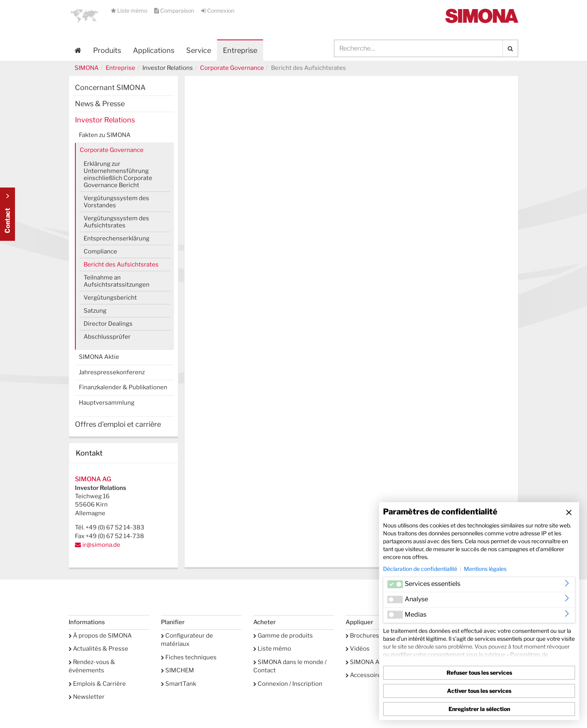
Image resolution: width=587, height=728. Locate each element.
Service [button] (199, 50)
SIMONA (87, 68)
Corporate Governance (232, 68)
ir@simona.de (101, 545)
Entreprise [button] (240, 50)
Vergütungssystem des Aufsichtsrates (116, 222)
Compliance (100, 251)
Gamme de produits (283, 636)
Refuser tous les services (479, 673)
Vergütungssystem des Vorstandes (116, 202)
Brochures (362, 636)
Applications (154, 50)
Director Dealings (108, 324)
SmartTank (179, 684)
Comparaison (175, 10)
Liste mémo (130, 10)
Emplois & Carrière (97, 684)
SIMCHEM (178, 670)
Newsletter (87, 697)
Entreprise (121, 68)
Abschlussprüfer (107, 337)
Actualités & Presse (98, 649)
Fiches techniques (189, 657)
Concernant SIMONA (110, 87)
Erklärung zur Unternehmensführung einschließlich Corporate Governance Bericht (118, 174)
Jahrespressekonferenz (112, 372)
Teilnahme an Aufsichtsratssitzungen (117, 281)
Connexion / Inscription (288, 684)
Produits (107, 50)
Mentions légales (485, 569)
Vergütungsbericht (110, 298)
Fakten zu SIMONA (105, 135)
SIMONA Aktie (99, 357)
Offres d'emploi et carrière (118, 424)
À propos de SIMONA (100, 636)
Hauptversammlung (107, 403)
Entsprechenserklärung (117, 238)
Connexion (218, 10)
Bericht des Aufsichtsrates (121, 265)
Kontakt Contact (7, 214)
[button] (84, 16)
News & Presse (100, 104)
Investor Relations (105, 120)
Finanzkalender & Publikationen (123, 387)
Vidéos (358, 649)
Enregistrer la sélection (479, 709)
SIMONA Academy (373, 662)
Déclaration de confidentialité (420, 569)
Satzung (95, 311)
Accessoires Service (376, 675)
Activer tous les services (479, 691)
